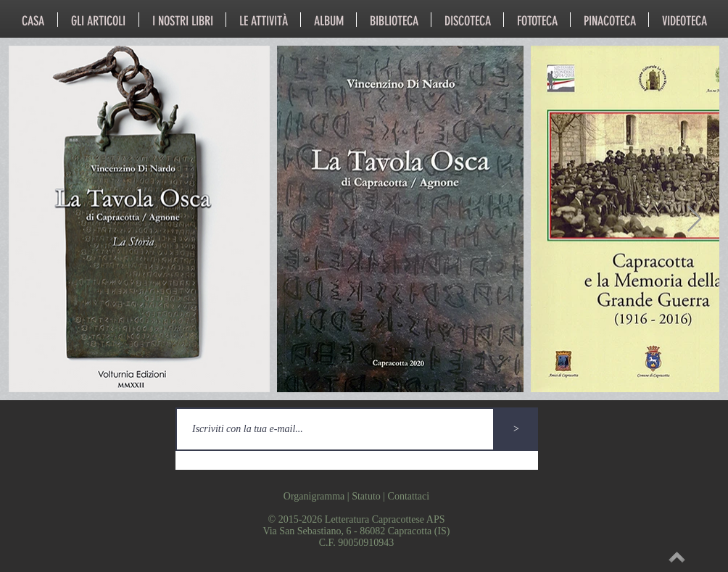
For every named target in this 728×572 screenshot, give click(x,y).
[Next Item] (694, 219)
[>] (516, 429)
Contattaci (409, 496)
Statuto (366, 496)
